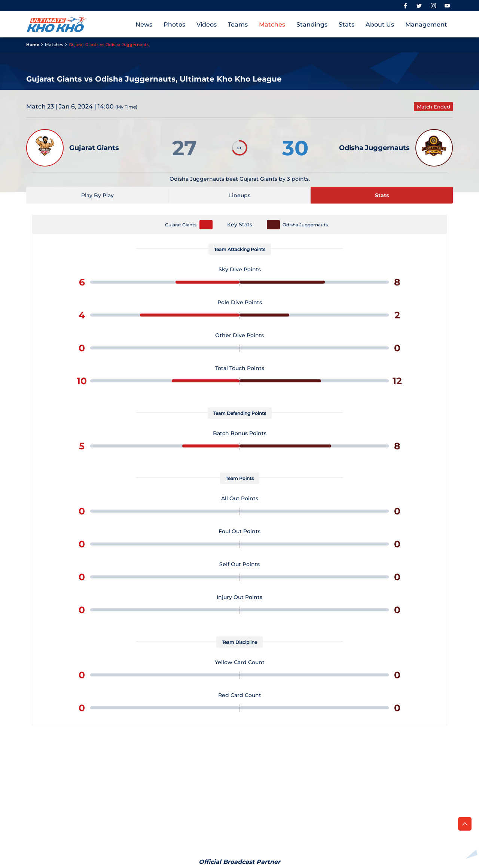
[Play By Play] (97, 195)
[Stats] (382, 195)
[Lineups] (239, 195)
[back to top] (465, 824)
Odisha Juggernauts (305, 225)
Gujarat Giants (181, 225)
